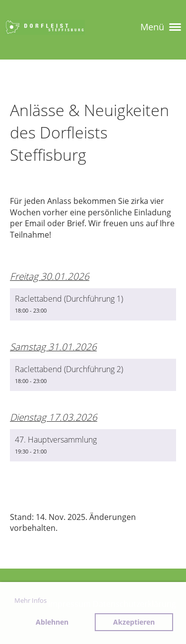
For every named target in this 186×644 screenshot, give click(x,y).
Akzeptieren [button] (134, 622)
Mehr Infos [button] (31, 600)
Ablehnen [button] (52, 622)
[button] (93, 304)
